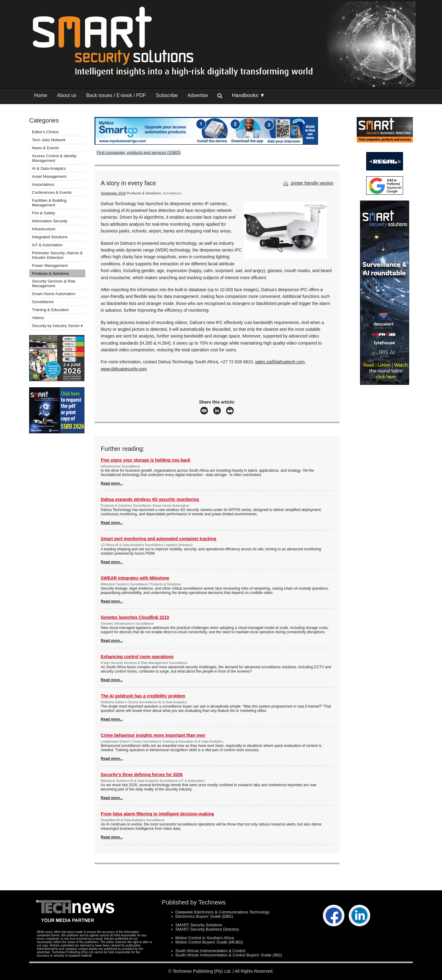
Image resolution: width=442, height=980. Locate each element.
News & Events (45, 148)
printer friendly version (308, 183)
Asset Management (49, 176)
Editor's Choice (45, 132)
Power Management (50, 265)
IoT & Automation (47, 245)
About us (67, 95)
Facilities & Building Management (49, 203)
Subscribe (167, 95)
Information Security (50, 221)
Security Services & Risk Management (54, 283)
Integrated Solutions (50, 237)
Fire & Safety (43, 213)
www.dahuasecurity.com (124, 369)
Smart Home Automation (54, 294)
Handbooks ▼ (248, 95)
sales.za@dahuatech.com (280, 362)
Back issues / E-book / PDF (116, 95)
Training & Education (50, 310)
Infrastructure (44, 229)
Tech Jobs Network (49, 140)
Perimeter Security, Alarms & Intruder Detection (57, 255)
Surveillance (43, 302)
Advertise (198, 95)
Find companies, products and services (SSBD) (139, 152)
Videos (38, 318)
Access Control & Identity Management (54, 158)
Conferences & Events (52, 192)
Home (41, 95)
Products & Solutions (50, 273)
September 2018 (113, 193)
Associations (43, 184)
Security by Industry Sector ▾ (57, 326)
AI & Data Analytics (49, 168)
